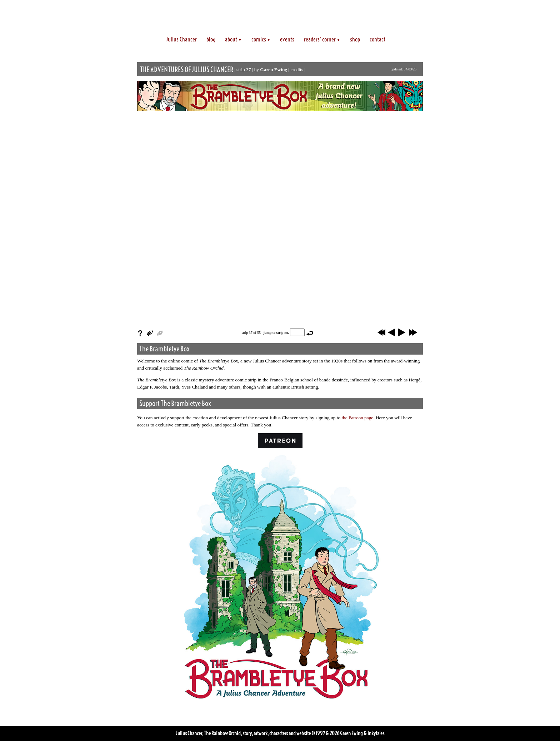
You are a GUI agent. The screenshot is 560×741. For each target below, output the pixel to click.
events (287, 39)
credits (297, 70)
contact (377, 39)
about (233, 39)
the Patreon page (357, 418)
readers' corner (322, 39)
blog (211, 39)
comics (261, 39)
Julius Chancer (182, 39)
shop (355, 39)
